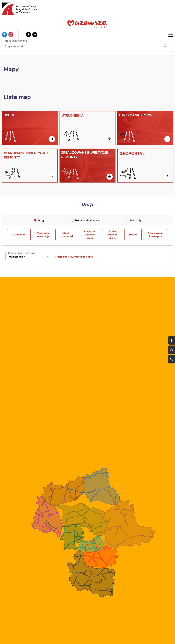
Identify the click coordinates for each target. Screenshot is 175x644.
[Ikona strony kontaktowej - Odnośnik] (171, 359)
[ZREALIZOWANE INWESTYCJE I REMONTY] (87, 166)
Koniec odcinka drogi (112, 235)
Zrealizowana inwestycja (155, 235)
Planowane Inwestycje (43, 235)
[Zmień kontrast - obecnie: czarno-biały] (29, 35)
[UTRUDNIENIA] (87, 128)
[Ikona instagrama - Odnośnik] (11, 35)
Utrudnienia (19, 235)
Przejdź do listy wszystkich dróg (74, 257)
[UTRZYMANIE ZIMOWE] (145, 128)
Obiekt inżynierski (66, 235)
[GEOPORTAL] (145, 166)
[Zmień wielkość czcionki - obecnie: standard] (35, 35)
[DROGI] (30, 128)
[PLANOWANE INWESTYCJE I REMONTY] (30, 166)
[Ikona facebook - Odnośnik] (4, 35)
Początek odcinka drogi (90, 235)
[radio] (35, 220)
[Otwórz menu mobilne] (171, 34)
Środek (133, 235)
